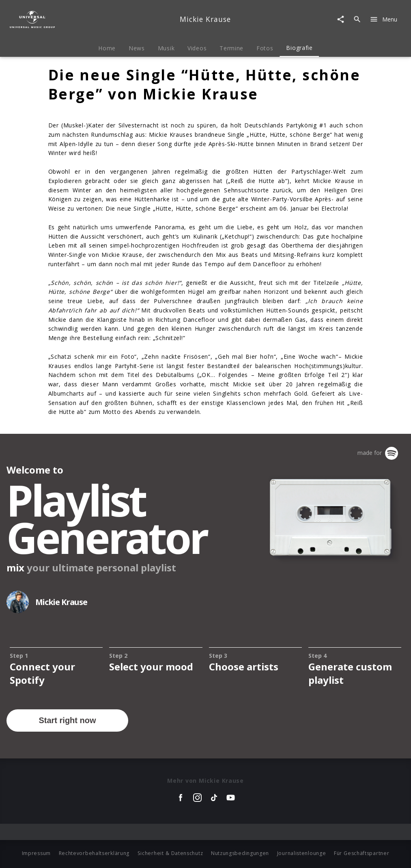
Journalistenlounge (302, 853)
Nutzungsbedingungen (240, 853)
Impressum (36, 853)
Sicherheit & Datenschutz (170, 853)
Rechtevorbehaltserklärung (94, 853)
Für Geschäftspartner (362, 853)
